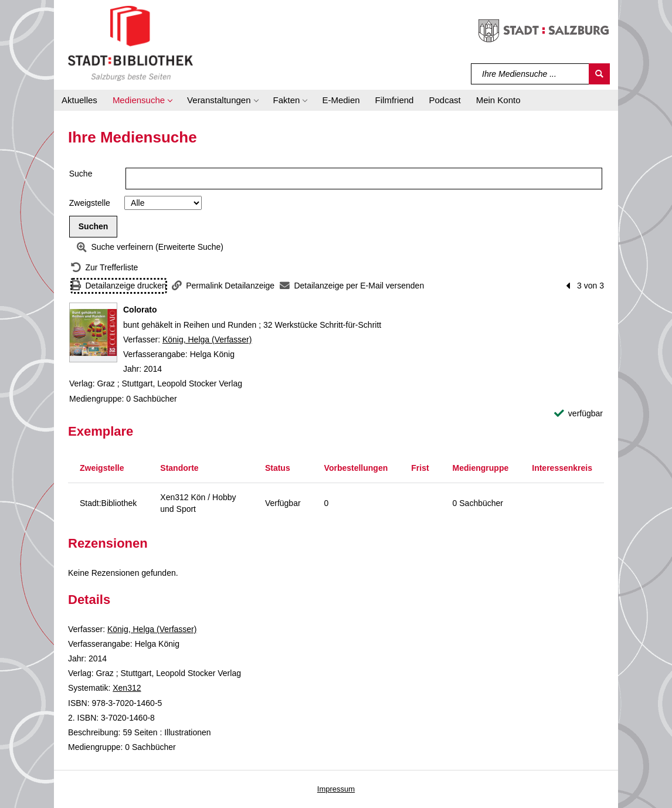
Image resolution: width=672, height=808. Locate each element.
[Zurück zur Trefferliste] (104, 268)
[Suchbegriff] (530, 74)
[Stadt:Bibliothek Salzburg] (130, 43)
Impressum (336, 789)
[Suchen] (599, 74)
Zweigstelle (90, 203)
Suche (81, 174)
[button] (142, 100)
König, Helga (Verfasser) (207, 340)
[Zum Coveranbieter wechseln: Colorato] (93, 332)
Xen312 (127, 688)
